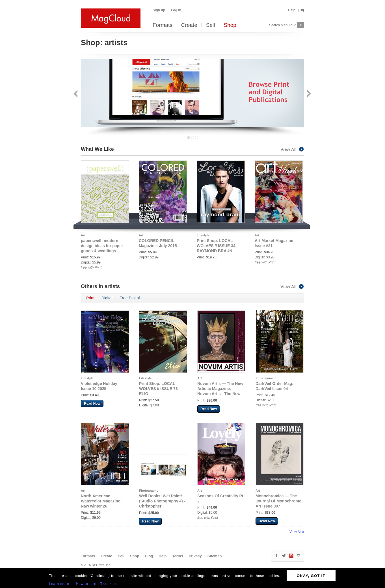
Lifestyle (203, 235)
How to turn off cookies (97, 584)
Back (76, 94)
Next (309, 94)
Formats (163, 25)
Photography (149, 491)
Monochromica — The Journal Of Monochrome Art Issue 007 (278, 501)
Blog (149, 556)
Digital (107, 298)
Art (83, 235)
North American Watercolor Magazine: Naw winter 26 (101, 501)
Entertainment (266, 378)
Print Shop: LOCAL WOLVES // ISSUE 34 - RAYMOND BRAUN (217, 246)
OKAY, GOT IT (311, 576)
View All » (297, 532)
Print (90, 298)
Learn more (59, 584)
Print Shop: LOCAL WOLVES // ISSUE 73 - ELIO (160, 389)
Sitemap (215, 556)
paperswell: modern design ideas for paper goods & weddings (102, 246)
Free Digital (130, 298)
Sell (211, 25)
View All (292, 149)
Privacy (195, 556)
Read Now (92, 404)
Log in (176, 10)
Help (292, 10)
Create (189, 25)
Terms (178, 556)
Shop (230, 25)
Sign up (159, 10)
